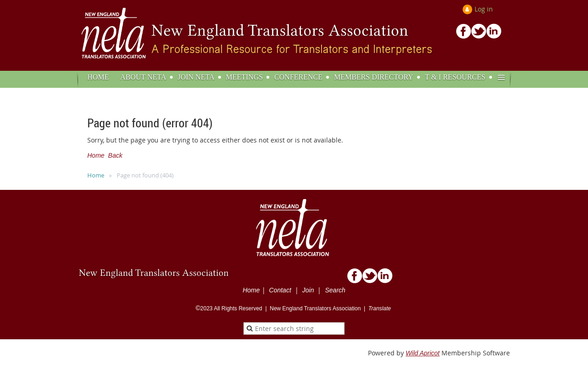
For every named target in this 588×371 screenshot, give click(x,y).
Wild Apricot (423, 353)
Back (115, 155)
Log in (484, 9)
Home (96, 155)
